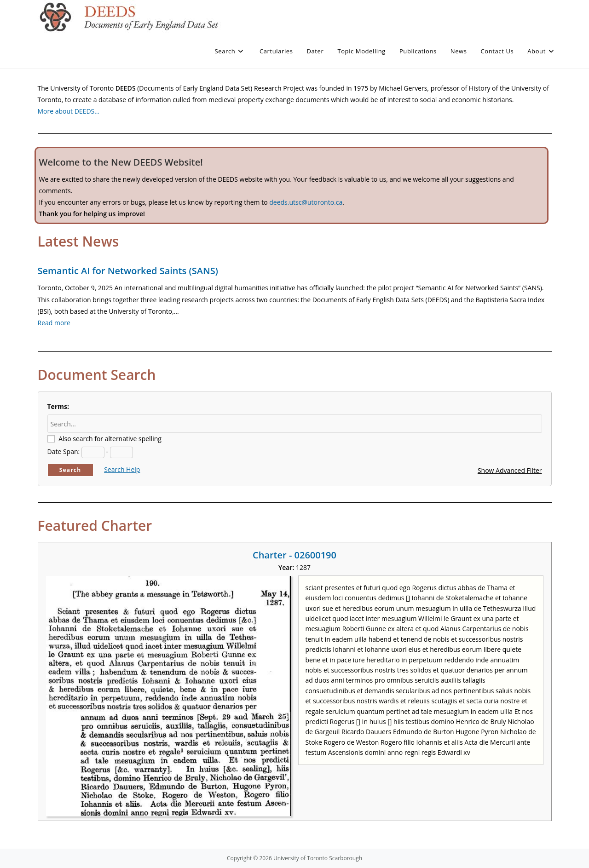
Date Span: (64, 451)
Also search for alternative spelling (110, 439)
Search (70, 470)
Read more (54, 323)
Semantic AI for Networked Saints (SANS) (128, 271)
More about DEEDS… (69, 111)
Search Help (122, 469)
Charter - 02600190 (294, 555)
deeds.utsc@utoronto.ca (306, 202)
